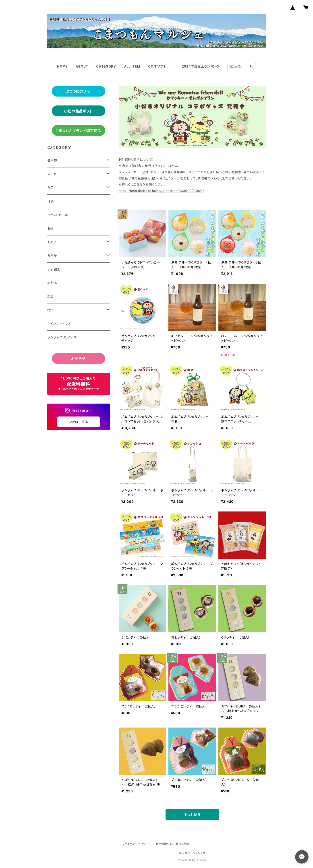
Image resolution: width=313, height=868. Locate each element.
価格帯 (52, 160)
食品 (51, 188)
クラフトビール (58, 215)
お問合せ (78, 359)
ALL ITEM (132, 66)
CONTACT (157, 66)
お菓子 (52, 242)
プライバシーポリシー (135, 844)
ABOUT (82, 66)
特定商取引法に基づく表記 (172, 844)
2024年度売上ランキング (201, 66)
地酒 (51, 201)
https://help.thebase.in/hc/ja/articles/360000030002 (162, 191)
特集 (51, 310)
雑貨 (51, 296)
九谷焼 (52, 256)
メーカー (54, 174)
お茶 (51, 228)
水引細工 (54, 269)
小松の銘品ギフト (78, 111)
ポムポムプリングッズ (62, 337)
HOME (62, 66)
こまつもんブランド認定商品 (78, 131)
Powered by (192, 860)
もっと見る (192, 814)
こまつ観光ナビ (79, 91)
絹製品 (52, 283)
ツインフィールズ (59, 324)
